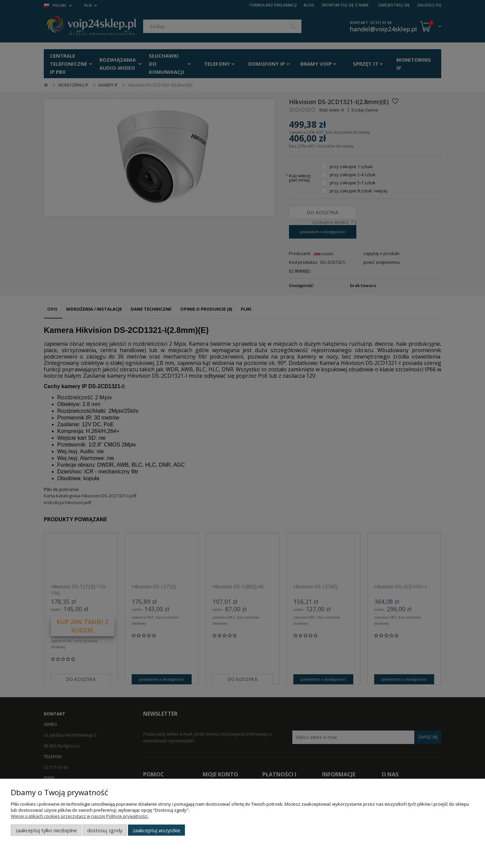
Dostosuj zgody (105, 830)
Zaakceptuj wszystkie (157, 830)
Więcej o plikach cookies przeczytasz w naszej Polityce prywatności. (80, 816)
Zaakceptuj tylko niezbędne (46, 830)
